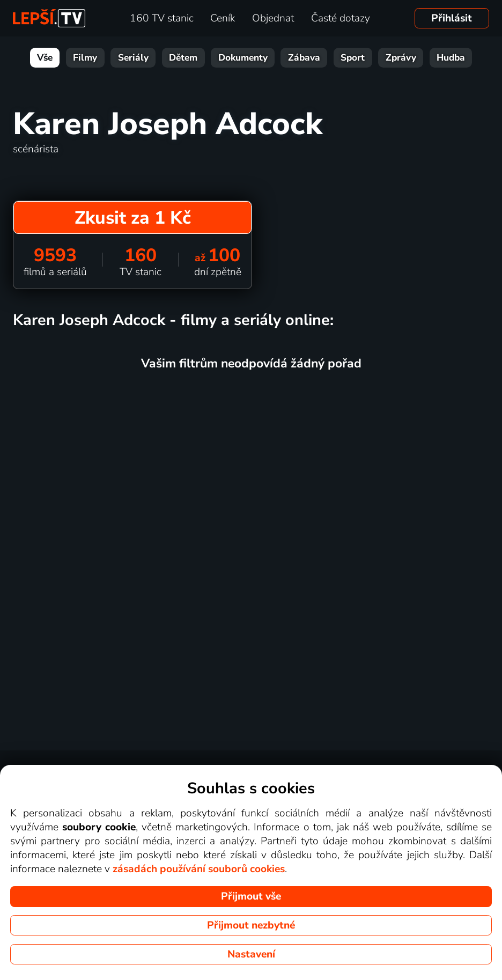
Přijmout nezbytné (251, 925)
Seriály (133, 58)
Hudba (451, 58)
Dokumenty (243, 58)
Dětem (183, 58)
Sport (353, 58)
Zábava (304, 58)
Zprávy (401, 58)
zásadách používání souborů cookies (199, 869)
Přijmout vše (251, 896)
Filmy (85, 58)
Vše (45, 58)
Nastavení (251, 954)
